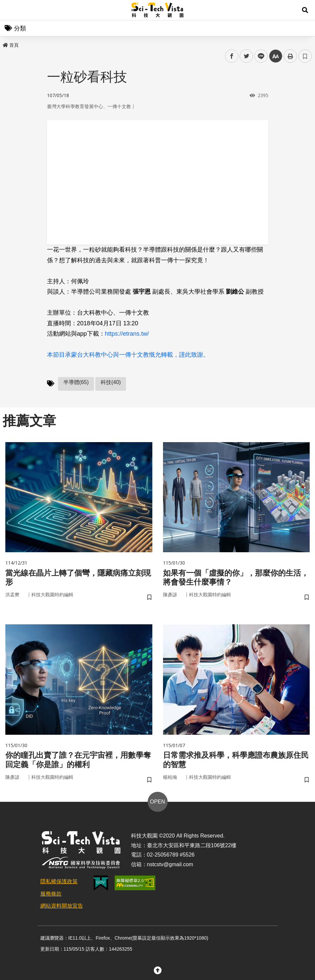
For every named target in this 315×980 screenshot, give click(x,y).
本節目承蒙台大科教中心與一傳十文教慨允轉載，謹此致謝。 (128, 355)
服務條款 (51, 896)
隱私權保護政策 (59, 883)
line (259, 56)
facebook (232, 56)
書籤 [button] (305, 56)
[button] (305, 10)
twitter (246, 56)
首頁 (11, 45)
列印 (290, 56)
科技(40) (111, 382)
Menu (10, 10)
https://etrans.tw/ (127, 334)
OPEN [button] (157, 804)
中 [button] (276, 56)
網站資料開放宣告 (62, 908)
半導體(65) (76, 382)
